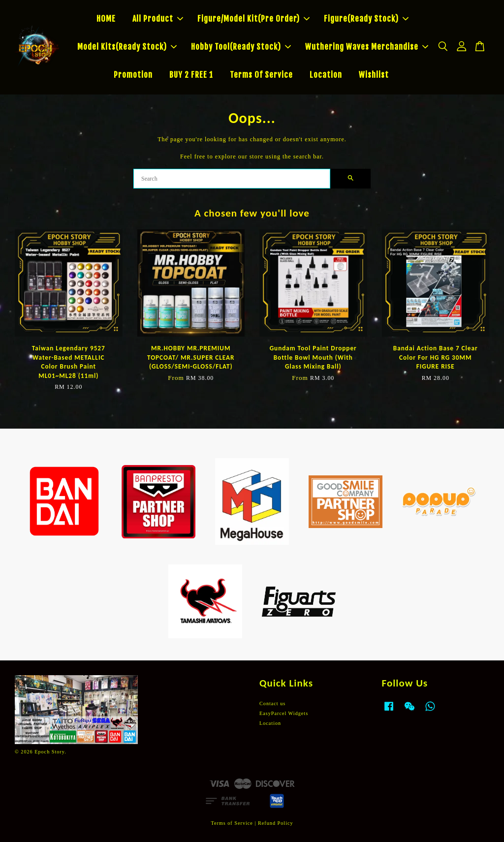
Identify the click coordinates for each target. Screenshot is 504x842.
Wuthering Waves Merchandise (367, 47)
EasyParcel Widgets (284, 713)
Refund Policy (276, 823)
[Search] (232, 179)
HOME (106, 19)
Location (326, 75)
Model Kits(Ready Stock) (127, 47)
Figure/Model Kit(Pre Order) (253, 19)
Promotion (133, 75)
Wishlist (374, 75)
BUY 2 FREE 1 (191, 75)
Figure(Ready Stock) (366, 19)
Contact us (272, 703)
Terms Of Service (261, 75)
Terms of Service (232, 823)
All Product (158, 19)
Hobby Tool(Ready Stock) (241, 47)
